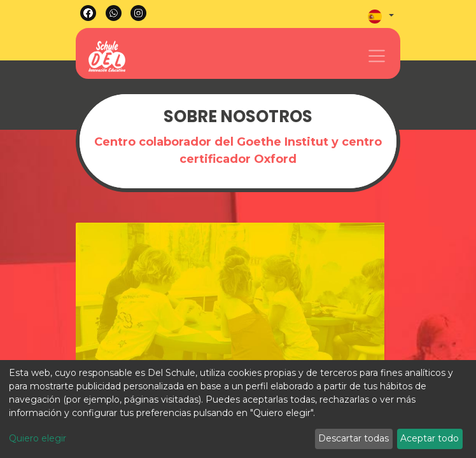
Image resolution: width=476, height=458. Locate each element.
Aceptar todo (430, 438)
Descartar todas (353, 438)
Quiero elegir (38, 438)
